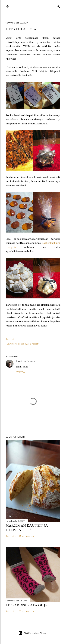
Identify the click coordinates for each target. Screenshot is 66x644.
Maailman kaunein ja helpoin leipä (27, 528)
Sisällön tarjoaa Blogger (33, 633)
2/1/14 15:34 (29, 361)
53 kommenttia (27, 536)
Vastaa (21, 372)
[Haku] (58, 6)
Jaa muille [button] (11, 339)
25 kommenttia (27, 611)
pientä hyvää (24, 344)
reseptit (36, 344)
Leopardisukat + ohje (26, 605)
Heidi (19, 361)
